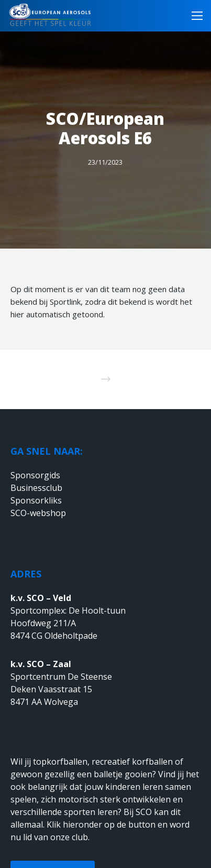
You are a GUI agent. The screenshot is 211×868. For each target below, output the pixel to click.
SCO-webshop (38, 513)
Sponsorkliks (36, 500)
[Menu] (194, 16)
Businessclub (36, 488)
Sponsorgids (35, 475)
